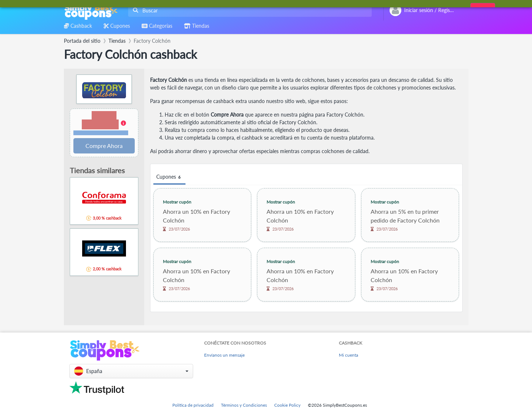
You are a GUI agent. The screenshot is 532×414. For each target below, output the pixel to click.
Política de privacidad (193, 405)
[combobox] (248, 10)
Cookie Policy (287, 405)
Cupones (169, 177)
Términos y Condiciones (244, 405)
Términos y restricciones (101, 133)
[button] (104, 124)
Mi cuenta (349, 355)
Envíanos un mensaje (224, 355)
